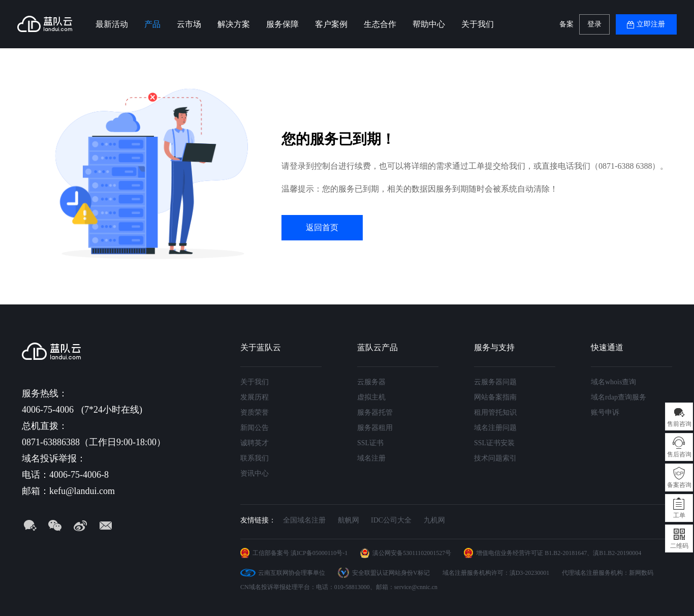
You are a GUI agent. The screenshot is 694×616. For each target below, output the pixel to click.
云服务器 (371, 382)
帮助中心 (429, 24)
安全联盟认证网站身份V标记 (391, 573)
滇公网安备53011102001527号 (412, 553)
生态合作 (380, 24)
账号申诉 (605, 412)
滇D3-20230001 (530, 573)
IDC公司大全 (391, 520)
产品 (152, 24)
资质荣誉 (255, 412)
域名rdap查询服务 (619, 397)
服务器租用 (375, 428)
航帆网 (349, 520)
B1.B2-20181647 (566, 553)
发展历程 (255, 397)
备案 (566, 24)
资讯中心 (255, 473)
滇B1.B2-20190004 (617, 553)
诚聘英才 (255, 443)
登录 (594, 24)
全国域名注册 (304, 520)
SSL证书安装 (494, 443)
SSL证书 (370, 443)
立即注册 (651, 24)
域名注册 (371, 458)
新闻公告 (255, 428)
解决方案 (234, 24)
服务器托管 (375, 412)
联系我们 (255, 458)
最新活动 (112, 24)
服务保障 (282, 24)
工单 (679, 515)
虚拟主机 (371, 397)
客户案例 (331, 24)
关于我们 (478, 24)
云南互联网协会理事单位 (292, 573)
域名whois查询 (613, 382)
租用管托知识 (495, 412)
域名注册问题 (495, 428)
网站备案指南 (495, 397)
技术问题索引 (495, 458)
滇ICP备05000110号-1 (319, 553)
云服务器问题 (495, 382)
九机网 (434, 520)
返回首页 (322, 227)
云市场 (189, 24)
